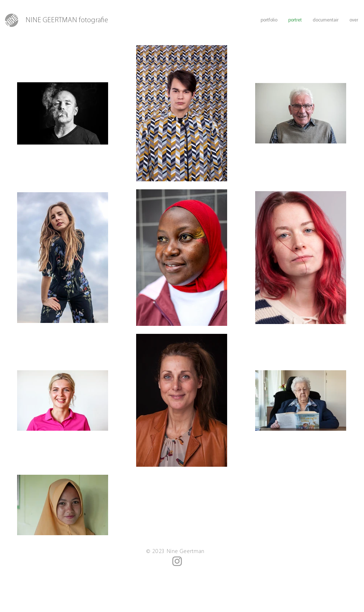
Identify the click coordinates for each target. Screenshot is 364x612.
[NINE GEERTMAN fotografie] (73, 20)
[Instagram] (177, 561)
